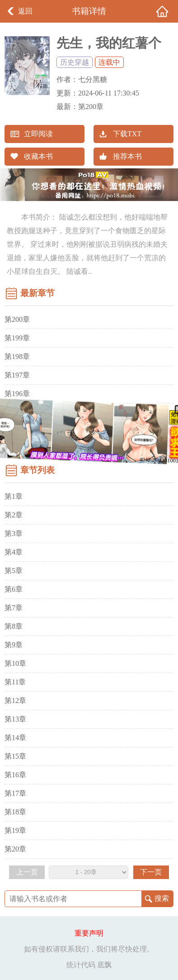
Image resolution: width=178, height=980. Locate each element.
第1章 (14, 496)
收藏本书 (38, 156)
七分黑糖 (93, 79)
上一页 (27, 872)
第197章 (17, 375)
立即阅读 (38, 134)
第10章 (15, 663)
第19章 (15, 830)
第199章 (17, 338)
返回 (25, 11)
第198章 (17, 356)
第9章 (14, 645)
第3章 (14, 533)
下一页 (151, 872)
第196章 (17, 394)
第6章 (14, 589)
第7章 (14, 608)
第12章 (15, 700)
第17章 (15, 793)
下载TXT (127, 134)
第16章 (15, 775)
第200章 (91, 107)
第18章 (15, 812)
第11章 (15, 682)
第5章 (14, 571)
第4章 (14, 552)
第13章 (15, 719)
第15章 (15, 756)
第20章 (15, 849)
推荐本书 (127, 156)
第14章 (15, 738)
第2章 (14, 515)
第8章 (14, 626)
